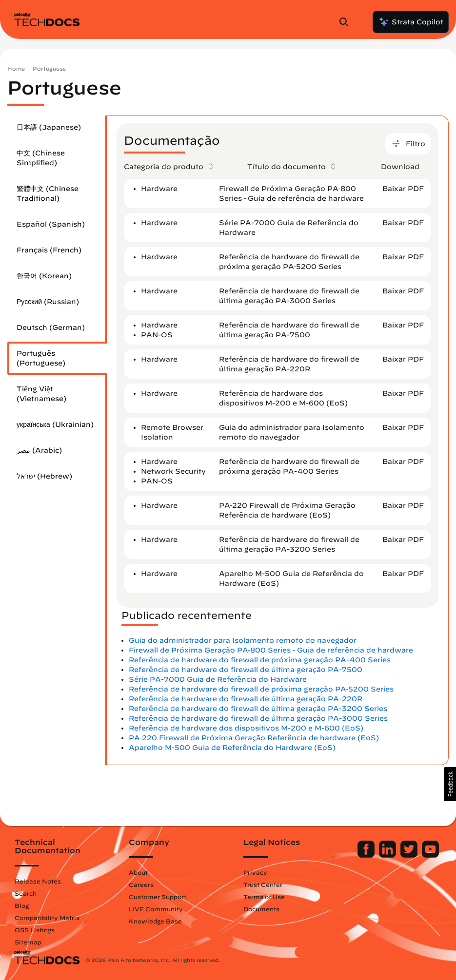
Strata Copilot (411, 22)
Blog (22, 905)
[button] (450, 784)
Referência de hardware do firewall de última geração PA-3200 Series (258, 709)
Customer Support (158, 897)
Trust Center (263, 884)
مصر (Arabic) (39, 450)
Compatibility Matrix (47, 918)
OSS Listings (35, 930)
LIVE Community (156, 909)
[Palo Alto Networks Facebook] (367, 855)
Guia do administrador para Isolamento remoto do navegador (243, 640)
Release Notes (38, 881)
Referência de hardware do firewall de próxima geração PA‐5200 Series (261, 689)
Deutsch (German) (51, 327)
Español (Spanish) (51, 224)
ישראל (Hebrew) (44, 476)
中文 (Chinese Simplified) (41, 158)
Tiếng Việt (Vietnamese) (41, 394)
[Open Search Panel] (347, 22)
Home (16, 68)
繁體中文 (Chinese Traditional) (48, 193)
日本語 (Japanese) (49, 127)
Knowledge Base (155, 921)
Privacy (255, 872)
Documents (261, 909)
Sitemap (28, 942)
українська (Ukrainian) (55, 424)
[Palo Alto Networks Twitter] (410, 855)
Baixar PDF (403, 189)
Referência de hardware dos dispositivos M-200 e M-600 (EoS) (246, 728)
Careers (141, 884)
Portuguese (49, 68)
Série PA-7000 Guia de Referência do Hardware (218, 679)
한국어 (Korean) (44, 276)
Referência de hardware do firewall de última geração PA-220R (246, 699)
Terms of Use (264, 897)
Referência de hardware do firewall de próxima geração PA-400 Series (260, 660)
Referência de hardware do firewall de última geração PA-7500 (246, 670)
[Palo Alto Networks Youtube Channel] (430, 855)
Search (26, 893)
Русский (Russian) (48, 302)
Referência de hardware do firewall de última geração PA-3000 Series (258, 718)
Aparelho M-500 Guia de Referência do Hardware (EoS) (232, 748)
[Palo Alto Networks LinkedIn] (388, 855)
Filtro (408, 145)
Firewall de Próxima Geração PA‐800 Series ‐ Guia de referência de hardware (271, 650)
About (138, 872)
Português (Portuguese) (41, 358)
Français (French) (49, 250)
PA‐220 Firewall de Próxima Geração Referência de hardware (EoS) (254, 738)
